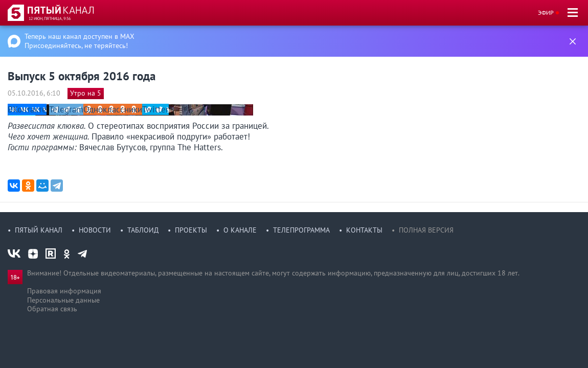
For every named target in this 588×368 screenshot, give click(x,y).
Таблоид (143, 230)
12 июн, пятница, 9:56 (50, 18)
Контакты (364, 230)
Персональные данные (63, 300)
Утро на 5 (86, 93)
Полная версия (426, 230)
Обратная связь (52, 309)
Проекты (191, 230)
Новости (95, 230)
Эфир (546, 13)
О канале (240, 230)
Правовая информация (64, 291)
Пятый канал (39, 230)
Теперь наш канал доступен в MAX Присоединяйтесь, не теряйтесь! (80, 41)
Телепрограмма (301, 230)
